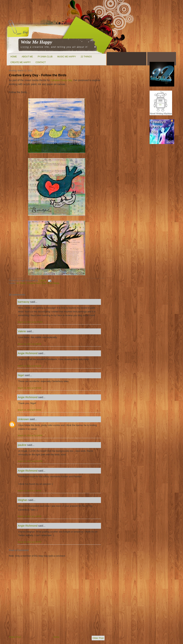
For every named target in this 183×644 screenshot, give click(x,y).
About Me (27, 57)
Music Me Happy (67, 57)
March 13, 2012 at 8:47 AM (30, 388)
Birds (23, 283)
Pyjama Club (45, 57)
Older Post (98, 638)
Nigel (21, 375)
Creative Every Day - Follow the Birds (38, 75)
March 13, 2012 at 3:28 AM (30, 344)
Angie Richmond (28, 353)
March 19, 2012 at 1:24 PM (30, 542)
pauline (22, 445)
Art (18, 283)
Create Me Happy (21, 62)
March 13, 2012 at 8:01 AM (30, 366)
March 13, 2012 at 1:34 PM (30, 491)
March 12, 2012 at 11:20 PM (30, 322)
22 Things (86, 57)
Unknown (24, 419)
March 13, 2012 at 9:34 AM (30, 410)
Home (14, 57)
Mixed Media (53, 283)
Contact (41, 62)
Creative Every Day (61, 80)
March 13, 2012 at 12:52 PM (30, 461)
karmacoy (24, 302)
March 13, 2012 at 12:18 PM (30, 435)
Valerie (22, 331)
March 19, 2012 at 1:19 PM (30, 516)
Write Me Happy (36, 42)
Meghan (23, 500)
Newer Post (15, 637)
